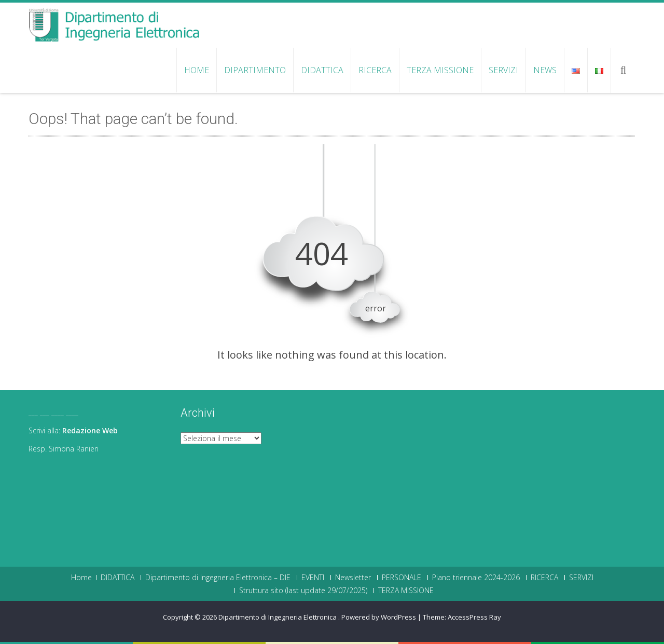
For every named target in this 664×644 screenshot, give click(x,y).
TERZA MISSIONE (440, 70)
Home (197, 70)
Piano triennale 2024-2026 (476, 578)
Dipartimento (255, 70)
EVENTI (313, 578)
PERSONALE (402, 578)
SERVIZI (503, 70)
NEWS (545, 70)
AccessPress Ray (474, 617)
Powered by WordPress (379, 617)
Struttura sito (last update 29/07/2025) (303, 591)
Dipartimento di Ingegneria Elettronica (278, 617)
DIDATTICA (322, 70)
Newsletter (353, 578)
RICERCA (375, 70)
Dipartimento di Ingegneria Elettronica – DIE (218, 578)
